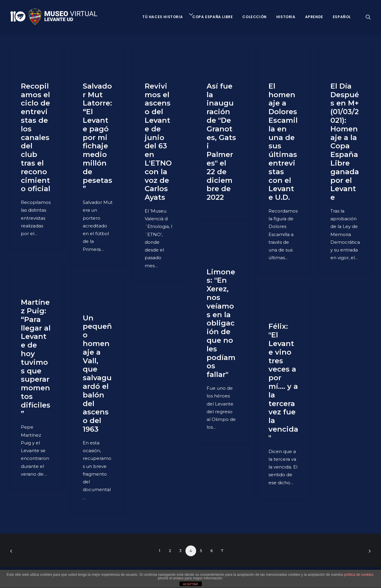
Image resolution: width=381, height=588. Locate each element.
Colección (254, 17)
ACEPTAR (190, 584)
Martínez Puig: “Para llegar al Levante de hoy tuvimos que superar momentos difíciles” (36, 358)
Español (342, 17)
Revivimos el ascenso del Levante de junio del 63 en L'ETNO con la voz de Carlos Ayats (158, 142)
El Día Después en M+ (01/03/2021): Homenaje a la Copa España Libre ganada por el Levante (345, 142)
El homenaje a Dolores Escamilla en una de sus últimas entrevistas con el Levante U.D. (283, 142)
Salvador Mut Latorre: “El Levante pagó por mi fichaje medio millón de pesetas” (97, 137)
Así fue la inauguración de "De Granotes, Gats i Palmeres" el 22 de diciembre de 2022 (221, 142)
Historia (286, 17)
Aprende (314, 17)
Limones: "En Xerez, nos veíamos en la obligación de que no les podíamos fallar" (221, 323)
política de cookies (359, 575)
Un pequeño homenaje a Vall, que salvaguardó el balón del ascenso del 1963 (97, 374)
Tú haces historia (163, 17)
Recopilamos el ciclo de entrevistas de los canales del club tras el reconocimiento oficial (36, 137)
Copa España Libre (213, 17)
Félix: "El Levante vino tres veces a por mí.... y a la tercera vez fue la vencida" (283, 382)
